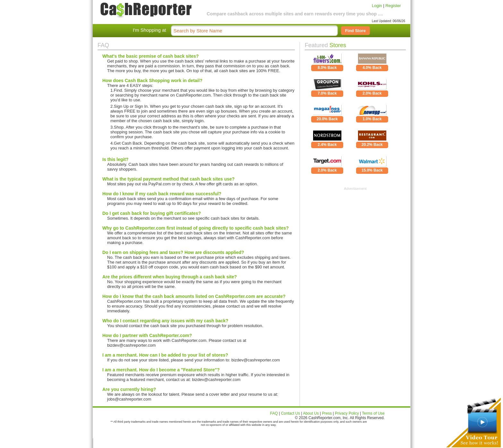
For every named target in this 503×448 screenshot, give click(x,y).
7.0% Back (327, 93)
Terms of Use (373, 413)
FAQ (274, 413)
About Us (311, 413)
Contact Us (290, 413)
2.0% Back (372, 93)
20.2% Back (372, 145)
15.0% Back (372, 170)
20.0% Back (327, 119)
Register (393, 6)
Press (327, 413)
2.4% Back (327, 145)
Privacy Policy (347, 413)
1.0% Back (372, 119)
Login (377, 6)
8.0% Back (327, 68)
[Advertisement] (355, 231)
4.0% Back (372, 68)
